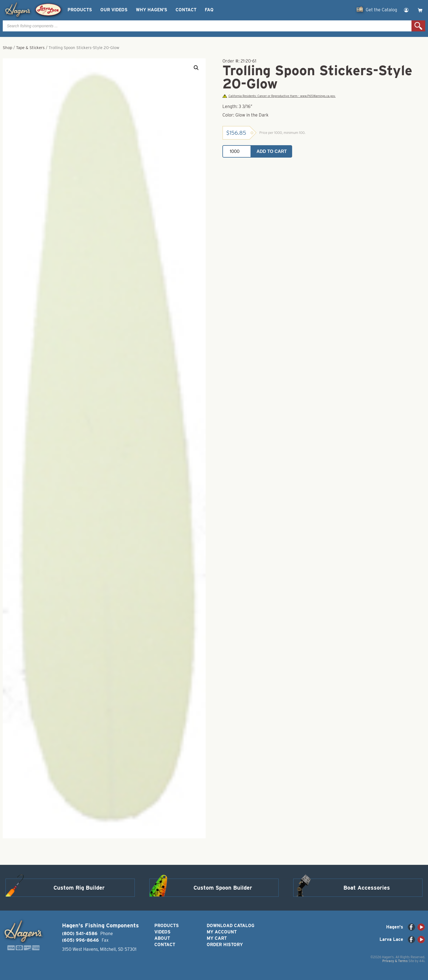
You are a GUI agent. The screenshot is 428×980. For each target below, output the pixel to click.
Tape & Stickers (30, 48)
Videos (162, 932)
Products (80, 10)
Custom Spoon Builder (223, 888)
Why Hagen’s (152, 10)
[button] (196, 68)
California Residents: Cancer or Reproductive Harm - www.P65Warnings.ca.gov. (279, 96)
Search (418, 26)
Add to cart (272, 151)
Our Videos (114, 10)
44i (422, 961)
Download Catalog (231, 926)
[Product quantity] (237, 151)
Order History (225, 945)
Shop (7, 48)
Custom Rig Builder (79, 888)
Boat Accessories (367, 888)
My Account (222, 932)
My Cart (217, 938)
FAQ (209, 10)
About (162, 938)
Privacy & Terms (395, 961)
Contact (186, 10)
